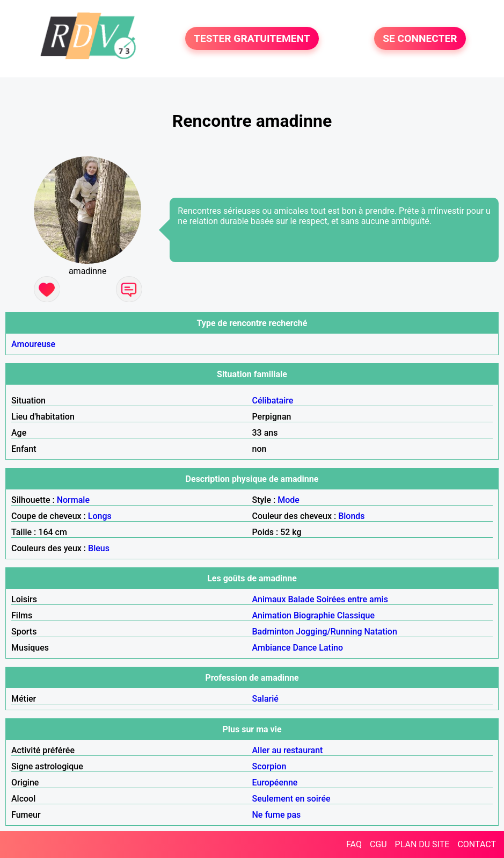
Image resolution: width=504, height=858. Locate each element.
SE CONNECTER (420, 38)
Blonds (351, 516)
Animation (272, 615)
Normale (73, 500)
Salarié (265, 699)
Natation (381, 632)
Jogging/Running (329, 632)
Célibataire (273, 401)
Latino (331, 648)
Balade (301, 599)
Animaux (269, 599)
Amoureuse (33, 344)
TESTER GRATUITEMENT (252, 38)
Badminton (273, 632)
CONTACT (477, 844)
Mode (288, 500)
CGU (378, 844)
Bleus (99, 548)
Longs (100, 516)
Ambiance (272, 648)
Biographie (314, 615)
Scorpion (269, 766)
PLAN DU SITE (422, 844)
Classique (356, 615)
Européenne (275, 783)
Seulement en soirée (291, 799)
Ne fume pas (277, 815)
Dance (305, 648)
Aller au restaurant (288, 750)
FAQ (354, 844)
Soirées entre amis (352, 599)
